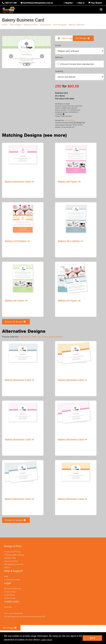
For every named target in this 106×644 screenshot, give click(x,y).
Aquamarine (45, 25)
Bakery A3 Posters (17, 241)
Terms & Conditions (12, 589)
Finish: (58, 45)
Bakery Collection (77, 25)
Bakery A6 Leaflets (70, 241)
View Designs (16, 25)
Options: (59, 57)
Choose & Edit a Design (14, 555)
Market (52, 337)
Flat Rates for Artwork (14, 564)
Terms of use (10, 598)
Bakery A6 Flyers (69, 182)
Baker (35, 337)
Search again (66, 38)
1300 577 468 (10, 3)
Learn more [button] (46, 640)
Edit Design (83, 38)
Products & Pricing (12, 552)
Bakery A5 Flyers (69, 301)
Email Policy (9, 595)
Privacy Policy (10, 592)
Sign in (7, 567)
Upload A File (10, 558)
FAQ (6, 576)
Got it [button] (92, 638)
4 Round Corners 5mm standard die (77, 64)
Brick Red (43, 337)
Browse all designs (16, 322)
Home (5, 25)
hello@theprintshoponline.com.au (37, 3)
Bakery (59, 337)
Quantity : (60, 71)
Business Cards (31, 25)
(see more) (55, 135)
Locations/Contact (12, 580)
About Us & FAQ (11, 561)
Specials (8, 607)
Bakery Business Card (19, 182)
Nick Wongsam (60, 25)
